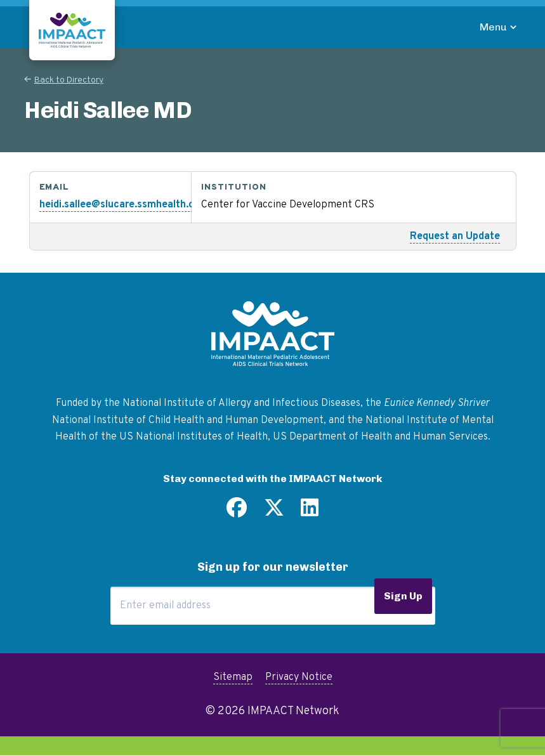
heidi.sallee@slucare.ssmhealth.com (124, 205)
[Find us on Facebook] (237, 512)
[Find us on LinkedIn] (310, 512)
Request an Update (455, 237)
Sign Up (403, 596)
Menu (493, 27)
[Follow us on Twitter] (274, 512)
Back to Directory (69, 80)
